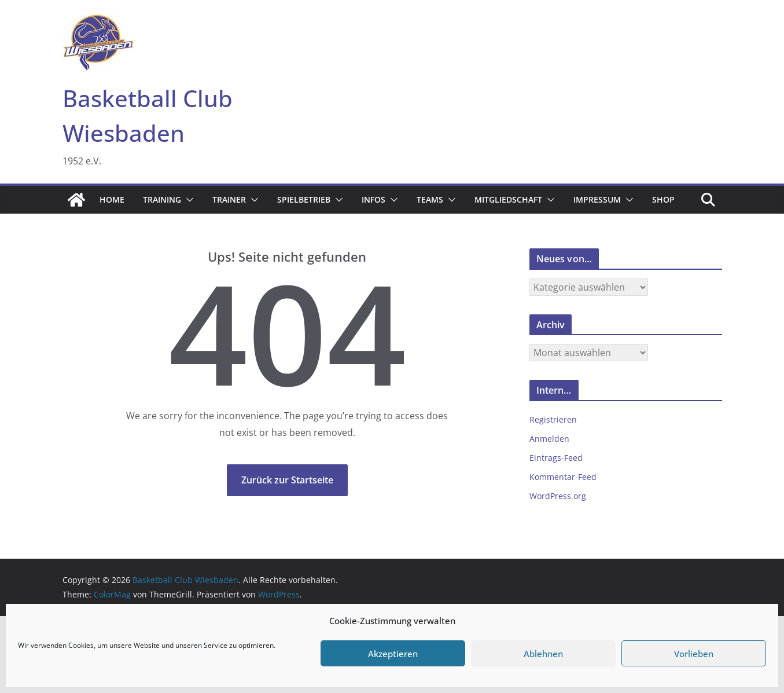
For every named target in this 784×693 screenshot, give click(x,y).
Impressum (597, 199)
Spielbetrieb (304, 199)
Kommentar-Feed (563, 477)
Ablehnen (543, 654)
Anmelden (549, 439)
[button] (187, 200)
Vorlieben (694, 654)
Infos (373, 199)
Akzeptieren (393, 654)
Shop (663, 199)
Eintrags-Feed (556, 458)
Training (162, 199)
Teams (430, 199)
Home (112, 199)
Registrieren (553, 419)
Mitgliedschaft (508, 199)
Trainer (229, 199)
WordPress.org (558, 496)
